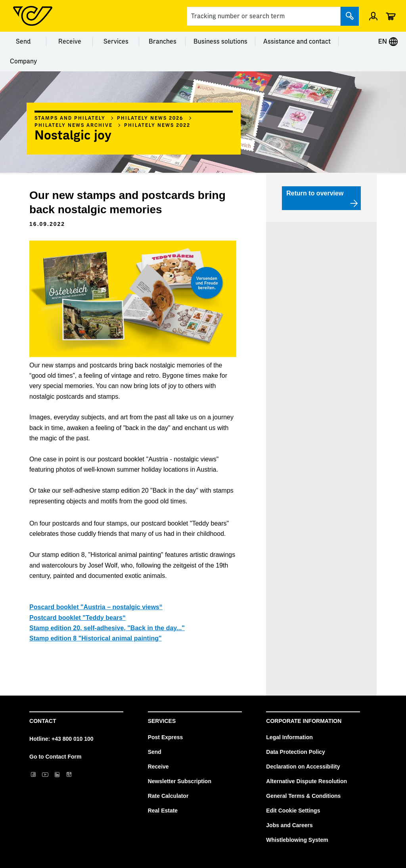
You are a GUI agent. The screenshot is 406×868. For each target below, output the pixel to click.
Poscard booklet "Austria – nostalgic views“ (96, 607)
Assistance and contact (297, 42)
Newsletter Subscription (180, 781)
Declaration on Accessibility (303, 767)
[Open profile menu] (373, 16)
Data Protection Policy (296, 752)
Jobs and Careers (289, 825)
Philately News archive (74, 125)
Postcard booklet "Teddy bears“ (78, 618)
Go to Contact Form (55, 757)
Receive (70, 42)
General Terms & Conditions (303, 796)
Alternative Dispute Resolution (306, 781)
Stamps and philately (70, 118)
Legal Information (289, 737)
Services (116, 42)
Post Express (166, 737)
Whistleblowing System (297, 840)
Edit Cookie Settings (293, 811)
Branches (163, 42)
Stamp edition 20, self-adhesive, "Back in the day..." (107, 628)
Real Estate (163, 811)
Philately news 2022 (157, 125)
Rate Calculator (168, 796)
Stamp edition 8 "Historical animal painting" (95, 638)
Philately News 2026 (150, 118)
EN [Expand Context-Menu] (388, 42)
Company (23, 61)
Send (23, 42)
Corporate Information (304, 721)
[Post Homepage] (33, 16)
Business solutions (220, 42)
